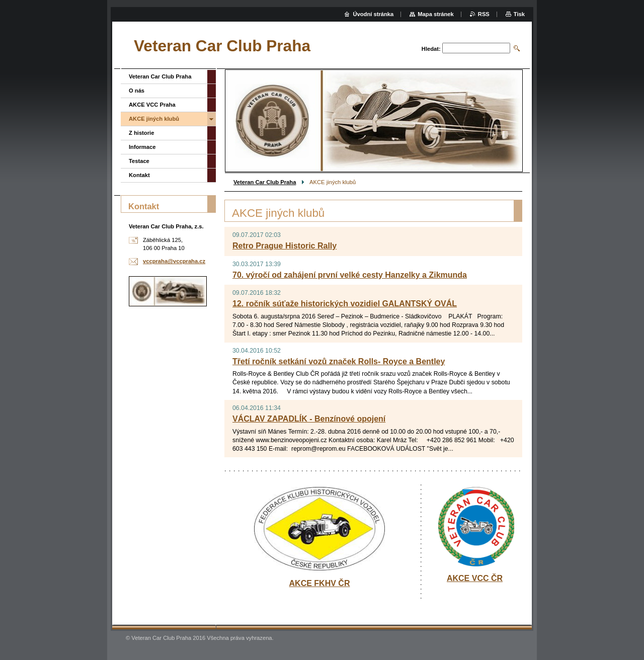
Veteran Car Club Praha (265, 182)
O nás (137, 91)
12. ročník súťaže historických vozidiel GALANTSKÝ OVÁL (345, 304)
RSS (484, 14)
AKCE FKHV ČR (320, 583)
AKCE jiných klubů (154, 119)
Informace (142, 147)
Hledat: (431, 49)
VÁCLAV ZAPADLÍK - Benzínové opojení (309, 419)
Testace (139, 161)
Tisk (519, 14)
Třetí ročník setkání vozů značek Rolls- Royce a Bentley (339, 361)
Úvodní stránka (373, 14)
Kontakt (139, 175)
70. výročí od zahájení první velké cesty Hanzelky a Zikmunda (350, 275)
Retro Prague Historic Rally (285, 246)
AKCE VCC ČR (475, 578)
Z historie (141, 133)
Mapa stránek (436, 14)
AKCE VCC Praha (152, 105)
